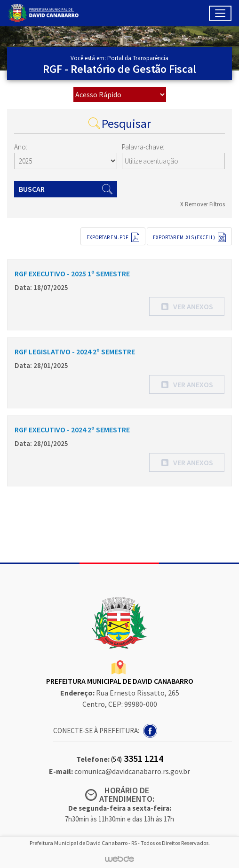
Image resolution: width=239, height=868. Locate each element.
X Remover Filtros (203, 204)
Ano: (21, 147)
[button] (187, 306)
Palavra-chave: (143, 147)
